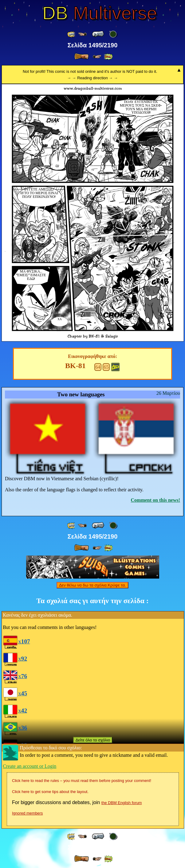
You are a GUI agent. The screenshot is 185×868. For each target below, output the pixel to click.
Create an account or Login (30, 766)
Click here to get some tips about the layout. (50, 792)
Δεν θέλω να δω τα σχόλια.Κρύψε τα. (92, 585)
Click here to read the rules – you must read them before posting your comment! (82, 781)
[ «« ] (72, 34)
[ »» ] (108, 57)
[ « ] (98, 34)
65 (106, 367)
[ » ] (81, 57)
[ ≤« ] (82, 34)
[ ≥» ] (97, 57)
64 (98, 367)
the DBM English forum (122, 803)
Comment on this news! (155, 500)
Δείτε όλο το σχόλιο (93, 740)
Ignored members (27, 813)
